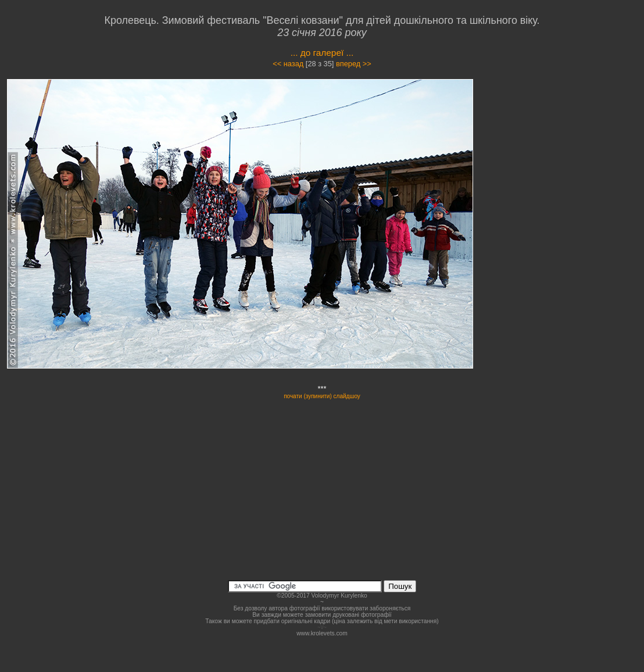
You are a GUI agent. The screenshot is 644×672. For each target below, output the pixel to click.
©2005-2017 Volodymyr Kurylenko (322, 596)
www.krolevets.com (322, 633)
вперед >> (354, 64)
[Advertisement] (570, 183)
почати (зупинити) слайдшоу (322, 396)
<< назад (288, 64)
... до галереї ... (322, 53)
